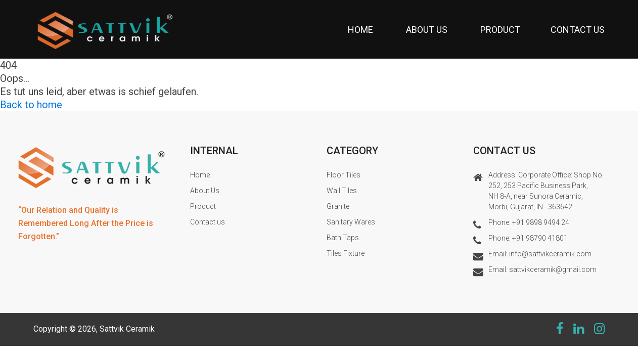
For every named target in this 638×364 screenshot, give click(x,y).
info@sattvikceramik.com (550, 254)
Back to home (31, 105)
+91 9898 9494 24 (541, 222)
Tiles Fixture (346, 253)
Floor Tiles (344, 175)
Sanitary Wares (351, 222)
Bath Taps (343, 238)
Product (500, 30)
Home (360, 30)
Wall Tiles (342, 191)
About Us (427, 30)
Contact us (578, 30)
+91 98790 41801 (540, 238)
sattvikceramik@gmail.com (553, 269)
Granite (338, 206)
